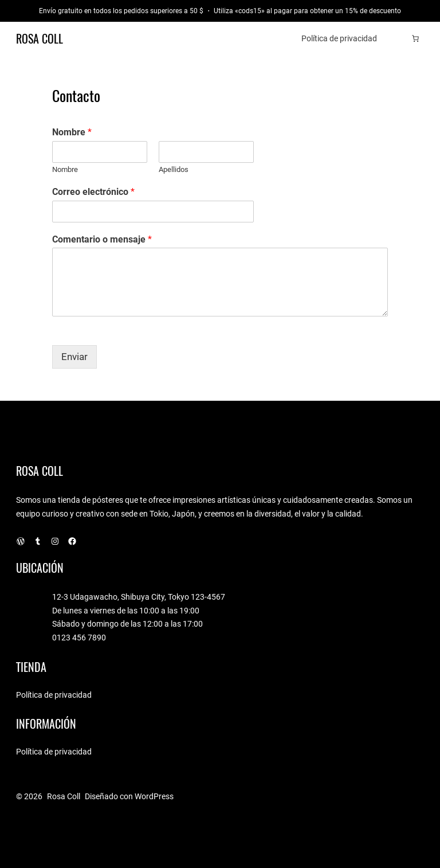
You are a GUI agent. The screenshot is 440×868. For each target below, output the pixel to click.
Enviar (74, 357)
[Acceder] (398, 39)
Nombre (72, 132)
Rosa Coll (40, 39)
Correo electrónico (93, 192)
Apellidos (174, 169)
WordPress (154, 796)
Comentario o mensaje (102, 239)
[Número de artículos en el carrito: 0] (415, 38)
